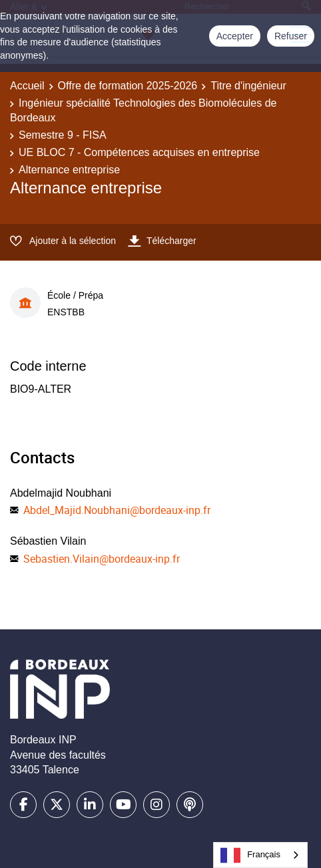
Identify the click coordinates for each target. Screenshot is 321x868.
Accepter (235, 36)
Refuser (291, 36)
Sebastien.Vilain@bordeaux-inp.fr (102, 559)
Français (250, 855)
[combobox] (260, 855)
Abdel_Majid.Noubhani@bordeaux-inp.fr (117, 510)
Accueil (27, 86)
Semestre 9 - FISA (63, 135)
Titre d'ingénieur (248, 86)
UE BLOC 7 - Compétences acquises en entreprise (139, 152)
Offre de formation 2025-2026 (128, 86)
